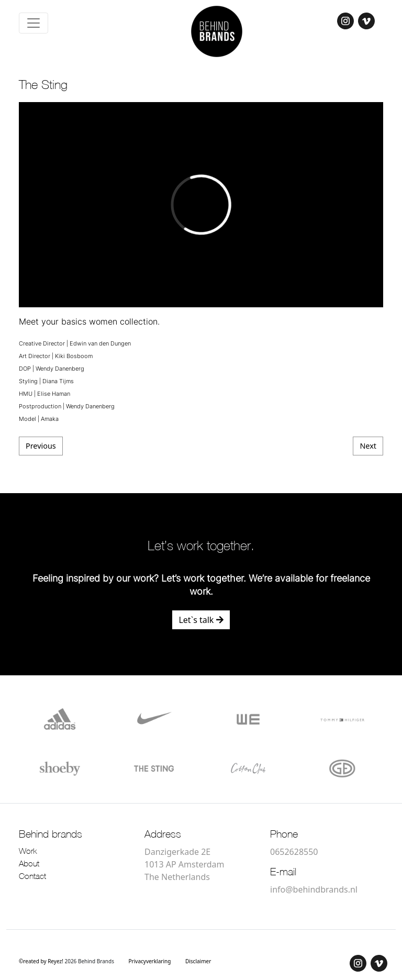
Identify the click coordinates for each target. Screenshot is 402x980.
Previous (41, 446)
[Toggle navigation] (33, 23)
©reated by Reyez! (42, 961)
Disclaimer (198, 961)
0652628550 (294, 852)
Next (368, 446)
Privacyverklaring (150, 961)
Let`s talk (201, 620)
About (29, 864)
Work (28, 852)
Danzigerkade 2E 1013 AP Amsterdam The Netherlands (185, 864)
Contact (32, 877)
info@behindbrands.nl (314, 889)
